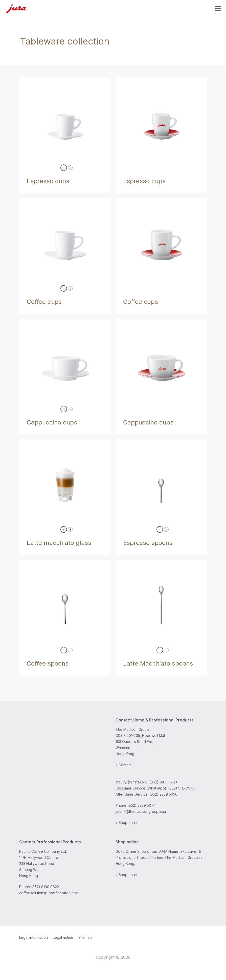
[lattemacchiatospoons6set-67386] (166, 650)
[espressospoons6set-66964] (166, 529)
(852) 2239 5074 (141, 805)
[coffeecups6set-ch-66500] (70, 288)
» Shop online (127, 823)
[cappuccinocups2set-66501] (64, 409)
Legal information (33, 937)
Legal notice (63, 937)
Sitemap (85, 937)
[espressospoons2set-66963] (160, 529)
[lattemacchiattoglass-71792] (64, 529)
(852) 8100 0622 (45, 887)
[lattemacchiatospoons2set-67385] (160, 650)
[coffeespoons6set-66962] (70, 650)
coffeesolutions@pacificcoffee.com (49, 893)
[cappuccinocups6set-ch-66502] (70, 409)
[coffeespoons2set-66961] (64, 650)
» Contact (123, 765)
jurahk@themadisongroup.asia (141, 811)
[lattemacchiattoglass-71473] (70, 529)
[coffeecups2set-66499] (64, 288)
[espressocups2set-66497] (64, 168)
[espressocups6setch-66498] (70, 168)
